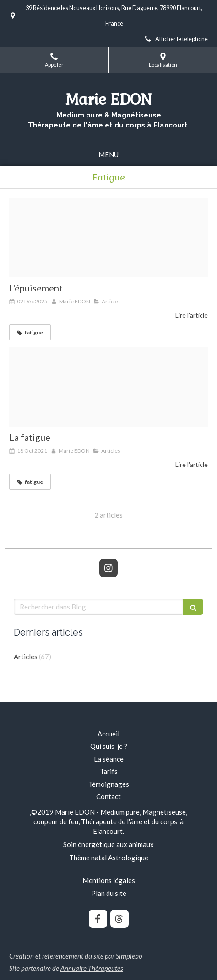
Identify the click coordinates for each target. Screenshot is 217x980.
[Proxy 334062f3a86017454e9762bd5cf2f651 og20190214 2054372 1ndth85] (108, 387)
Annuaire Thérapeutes (92, 968)
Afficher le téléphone (182, 39)
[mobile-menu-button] (108, 155)
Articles (26, 657)
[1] (108, 238)
